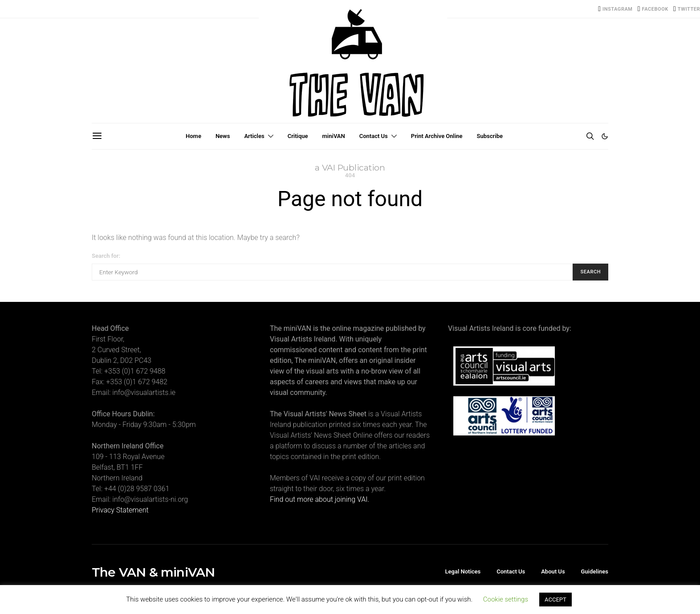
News (223, 136)
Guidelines (594, 571)
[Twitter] (687, 9)
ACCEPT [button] (556, 600)
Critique (298, 136)
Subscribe (490, 136)
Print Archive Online (437, 136)
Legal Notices (463, 571)
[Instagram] (615, 9)
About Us (553, 571)
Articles (254, 136)
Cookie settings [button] (506, 599)
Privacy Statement (120, 510)
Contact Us (374, 136)
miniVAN (334, 136)
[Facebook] (653, 9)
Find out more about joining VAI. (319, 499)
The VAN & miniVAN (153, 572)
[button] (605, 136)
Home (193, 136)
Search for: (106, 256)
